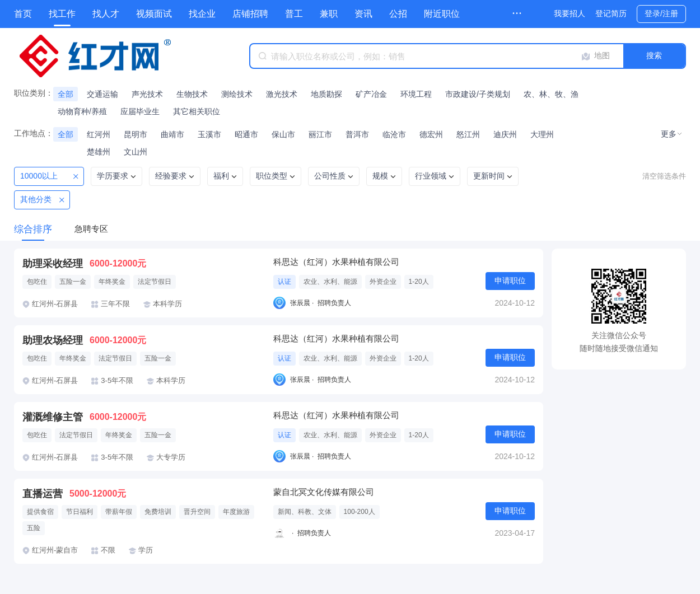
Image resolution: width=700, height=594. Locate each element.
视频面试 (154, 14)
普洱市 (357, 134)
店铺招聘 (250, 14)
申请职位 (510, 280)
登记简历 (611, 13)
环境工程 (416, 94)
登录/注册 (661, 13)
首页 (23, 14)
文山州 (136, 152)
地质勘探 (326, 94)
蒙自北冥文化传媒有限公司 (324, 492)
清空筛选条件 (664, 176)
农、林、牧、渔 (551, 94)
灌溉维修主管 (53, 417)
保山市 (283, 134)
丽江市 (320, 134)
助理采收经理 (53, 264)
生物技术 (192, 94)
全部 (66, 94)
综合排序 (33, 229)
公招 (398, 14)
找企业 (202, 14)
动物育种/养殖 (82, 111)
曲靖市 (172, 134)
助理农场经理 (53, 340)
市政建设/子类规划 (478, 94)
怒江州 (468, 134)
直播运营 (43, 494)
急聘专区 (91, 229)
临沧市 (394, 134)
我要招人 (570, 13)
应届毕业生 (140, 111)
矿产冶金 (371, 94)
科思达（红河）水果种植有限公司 (336, 262)
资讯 (363, 14)
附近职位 (442, 14)
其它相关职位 (197, 111)
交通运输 (102, 94)
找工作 (62, 14)
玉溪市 (209, 134)
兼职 (329, 14)
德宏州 (431, 134)
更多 (669, 134)
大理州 (542, 134)
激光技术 (282, 94)
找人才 (106, 14)
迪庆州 (505, 134)
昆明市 (136, 134)
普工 (294, 14)
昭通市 (246, 134)
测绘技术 (237, 94)
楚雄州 (99, 152)
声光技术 (147, 94)
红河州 (99, 134)
